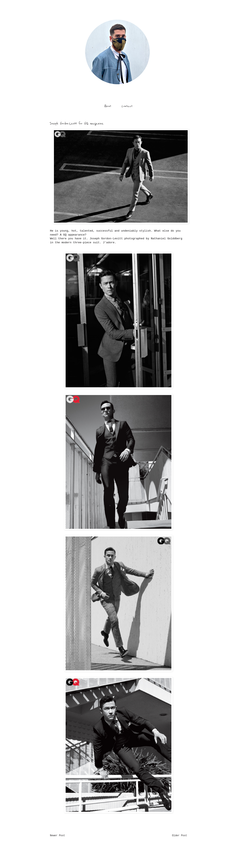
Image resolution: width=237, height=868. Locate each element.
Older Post (180, 836)
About (108, 106)
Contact (127, 106)
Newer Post (57, 836)
